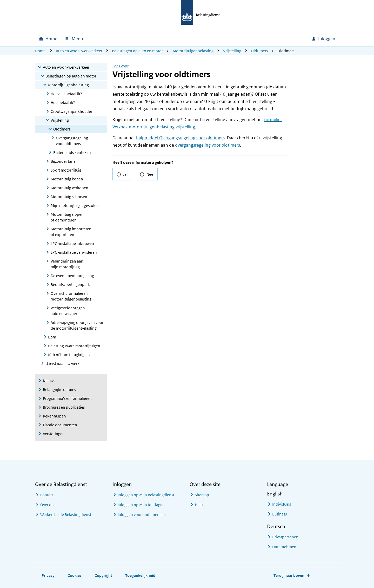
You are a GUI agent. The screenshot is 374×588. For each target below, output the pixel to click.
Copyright (103, 575)
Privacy (48, 575)
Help (199, 505)
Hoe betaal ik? (63, 103)
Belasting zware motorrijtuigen (74, 346)
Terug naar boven (289, 575)
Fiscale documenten (60, 425)
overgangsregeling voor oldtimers (208, 145)
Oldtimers (259, 51)
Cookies (75, 575)
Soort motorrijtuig (66, 170)
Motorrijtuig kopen (67, 179)
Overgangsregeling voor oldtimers (72, 141)
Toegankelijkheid (140, 575)
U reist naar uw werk (62, 364)
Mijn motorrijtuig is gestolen (75, 205)
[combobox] (263, 39)
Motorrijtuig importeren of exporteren (71, 232)
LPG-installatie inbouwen (72, 243)
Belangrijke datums (59, 390)
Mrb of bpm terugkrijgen (69, 355)
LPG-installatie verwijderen (74, 252)
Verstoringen (54, 434)
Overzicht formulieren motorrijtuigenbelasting (71, 296)
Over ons (48, 505)
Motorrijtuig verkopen (69, 188)
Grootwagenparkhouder (71, 111)
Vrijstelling (232, 51)
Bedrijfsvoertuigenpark (70, 285)
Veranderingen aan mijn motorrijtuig (67, 264)
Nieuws (49, 381)
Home (40, 51)
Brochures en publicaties (64, 407)
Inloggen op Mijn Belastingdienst (146, 495)
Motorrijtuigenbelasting (193, 51)
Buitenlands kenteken (72, 152)
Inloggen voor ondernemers (142, 515)
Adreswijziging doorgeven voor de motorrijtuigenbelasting (77, 325)
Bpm (52, 337)
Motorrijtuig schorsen (69, 197)
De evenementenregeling (72, 276)
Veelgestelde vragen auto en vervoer (68, 311)
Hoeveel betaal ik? (66, 94)
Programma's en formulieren (67, 398)
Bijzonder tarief (64, 161)
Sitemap (202, 495)
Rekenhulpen (54, 416)
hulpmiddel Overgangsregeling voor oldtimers (180, 138)
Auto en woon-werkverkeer (79, 51)
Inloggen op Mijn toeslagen (141, 505)
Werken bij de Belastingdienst (66, 515)
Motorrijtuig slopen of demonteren (67, 217)
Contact (47, 495)
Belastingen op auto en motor (137, 51)
